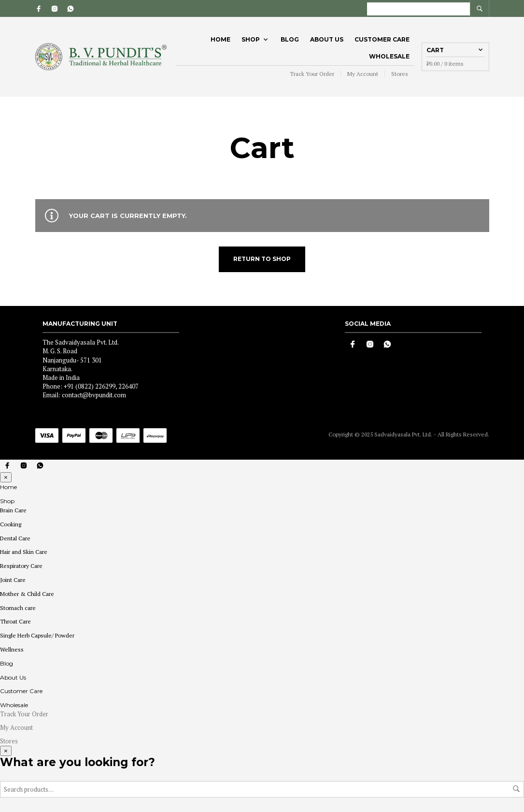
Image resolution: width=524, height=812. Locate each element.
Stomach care (18, 608)
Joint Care (13, 580)
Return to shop (262, 259)
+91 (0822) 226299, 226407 (101, 386)
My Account (363, 74)
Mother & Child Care (27, 594)
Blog (290, 39)
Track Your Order (312, 74)
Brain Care (13, 510)
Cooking (11, 524)
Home (220, 39)
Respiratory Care (21, 566)
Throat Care (15, 621)
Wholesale (389, 56)
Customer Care (382, 39)
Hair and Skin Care (24, 552)
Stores (400, 74)
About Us (327, 39)
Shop (251, 39)
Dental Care (15, 538)
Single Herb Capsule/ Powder (37, 635)
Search (516, 789)
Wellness (12, 649)
